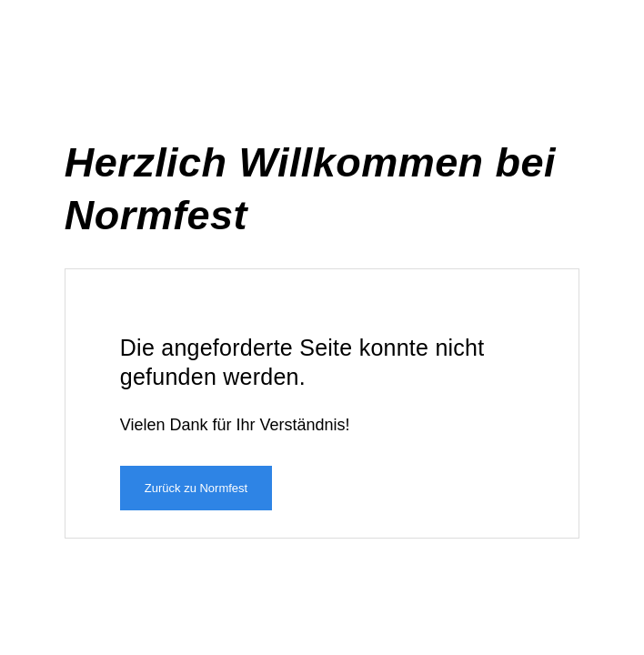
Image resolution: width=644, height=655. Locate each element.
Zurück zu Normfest (196, 488)
